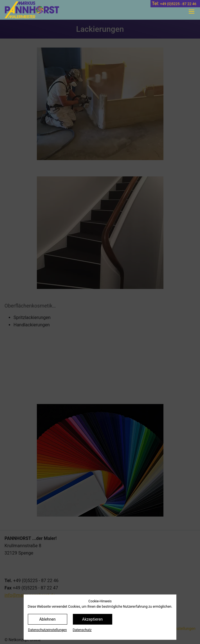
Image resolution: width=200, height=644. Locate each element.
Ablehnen (47, 619)
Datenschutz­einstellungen (48, 630)
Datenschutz (82, 630)
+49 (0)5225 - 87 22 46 (178, 4)
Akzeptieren (93, 619)
